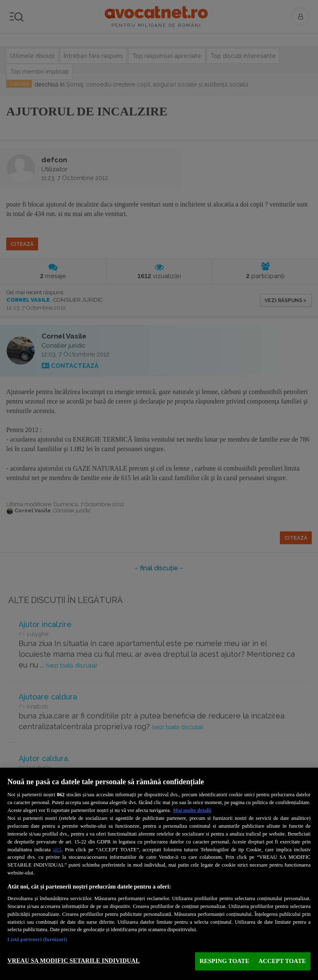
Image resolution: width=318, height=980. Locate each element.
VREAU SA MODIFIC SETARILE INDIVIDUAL (73, 961)
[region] (159, 874)
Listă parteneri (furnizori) (37, 939)
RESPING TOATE (224, 961)
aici (57, 849)
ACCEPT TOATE (282, 961)
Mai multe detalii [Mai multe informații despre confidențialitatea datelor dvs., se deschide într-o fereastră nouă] (192, 810)
